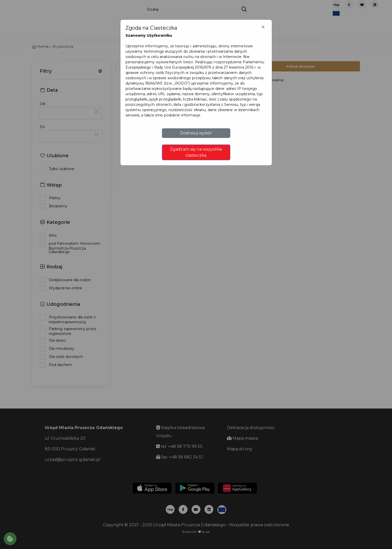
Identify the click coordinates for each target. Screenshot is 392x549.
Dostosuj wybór (196, 133)
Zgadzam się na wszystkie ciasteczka (196, 152)
